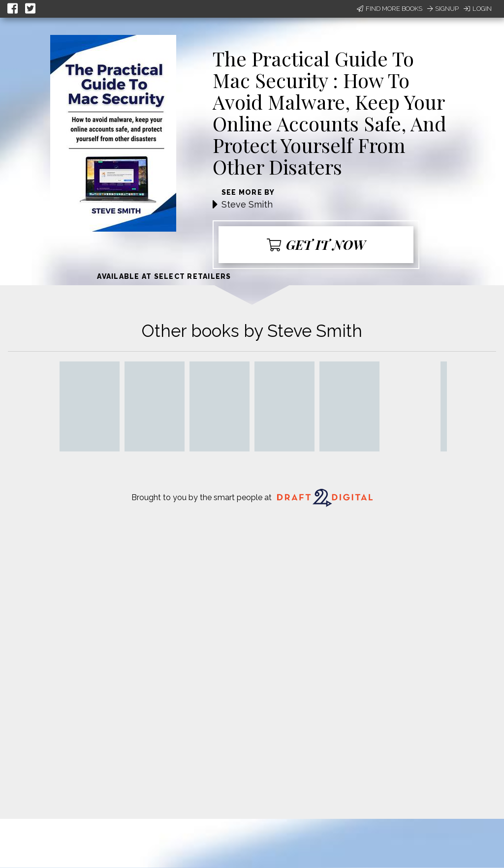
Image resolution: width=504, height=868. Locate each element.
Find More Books (390, 9)
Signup (443, 9)
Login (478, 9)
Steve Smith (247, 204)
